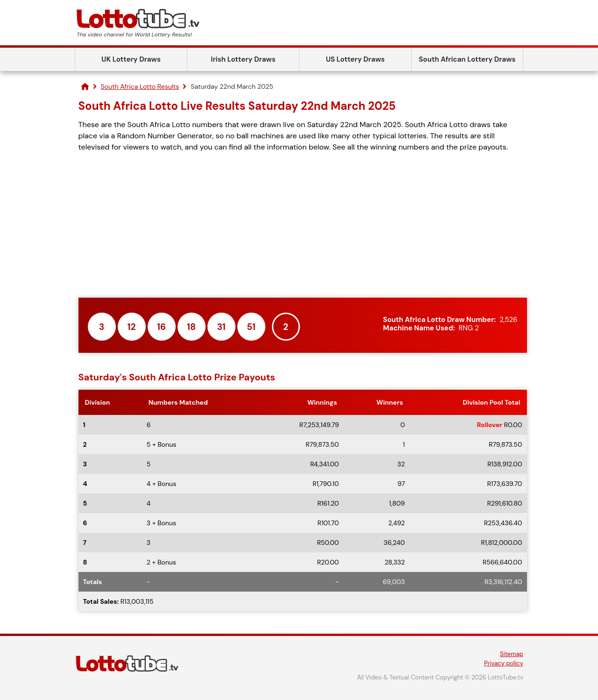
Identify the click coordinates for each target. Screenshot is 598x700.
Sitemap (512, 654)
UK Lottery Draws (131, 59)
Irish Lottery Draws (243, 59)
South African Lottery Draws (467, 59)
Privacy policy (504, 663)
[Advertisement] (303, 225)
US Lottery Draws (355, 59)
